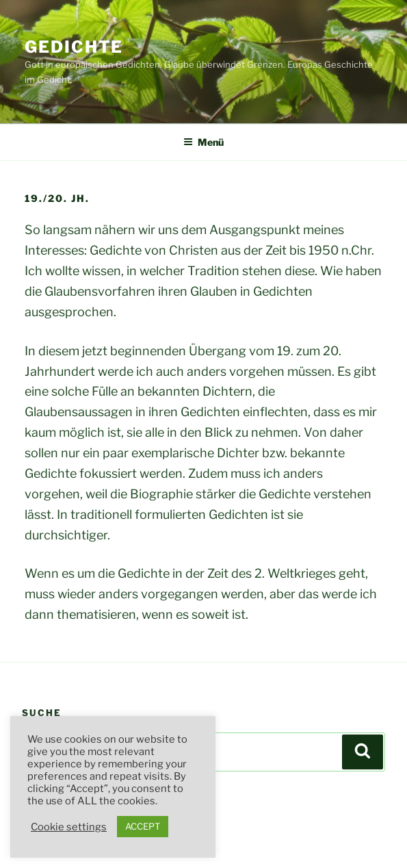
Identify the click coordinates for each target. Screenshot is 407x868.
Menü (203, 142)
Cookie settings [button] (69, 827)
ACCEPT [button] (143, 826)
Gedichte (74, 47)
